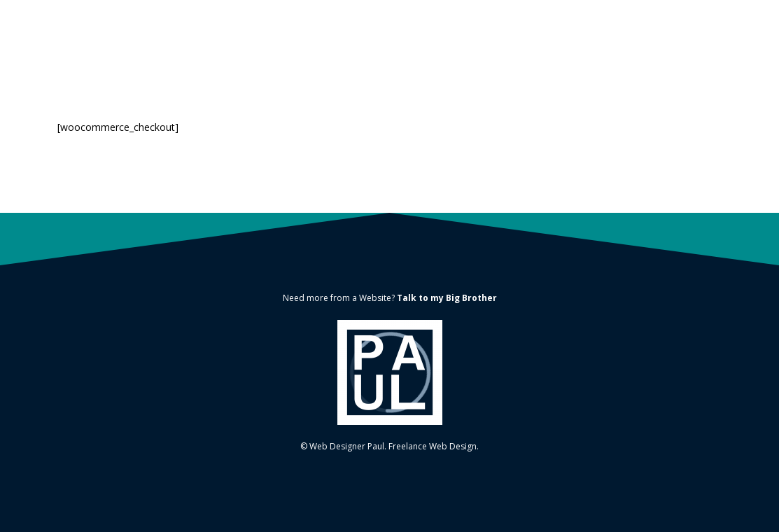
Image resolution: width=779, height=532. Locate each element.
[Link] (390, 372)
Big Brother (471, 298)
